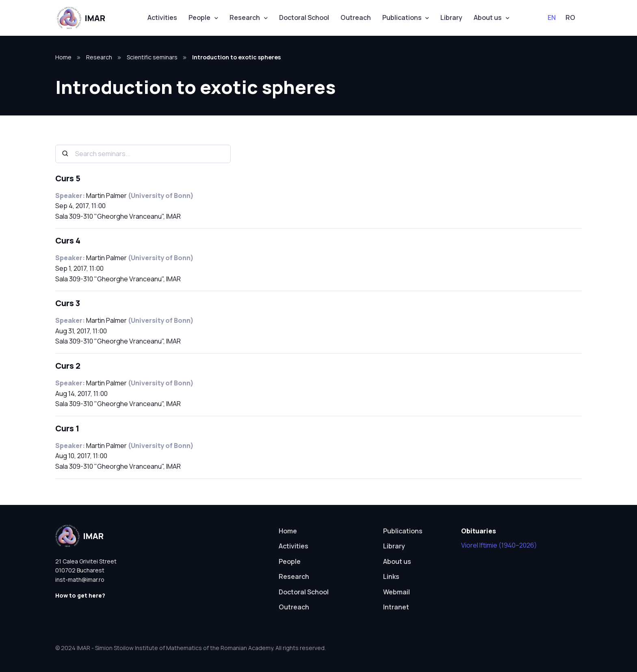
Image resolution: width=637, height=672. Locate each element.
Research (245, 17)
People (199, 17)
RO (570, 17)
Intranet (396, 607)
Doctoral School (304, 17)
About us (488, 17)
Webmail (396, 592)
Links (391, 576)
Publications (402, 17)
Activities (162, 17)
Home (63, 57)
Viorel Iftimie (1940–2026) (499, 545)
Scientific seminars (152, 57)
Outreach (356, 17)
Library (451, 17)
